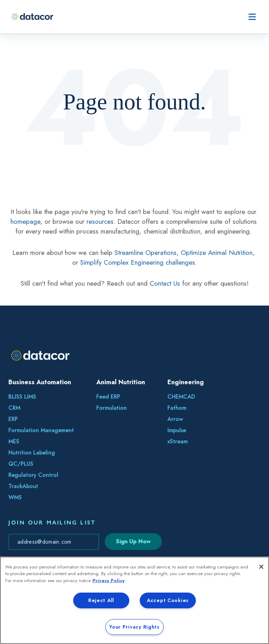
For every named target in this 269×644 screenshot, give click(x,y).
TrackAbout (23, 486)
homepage (25, 221)
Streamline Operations (146, 253)
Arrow (175, 419)
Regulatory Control (33, 475)
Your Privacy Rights (134, 627)
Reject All (101, 600)
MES (14, 441)
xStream (178, 441)
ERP (13, 419)
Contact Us (165, 283)
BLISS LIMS (22, 397)
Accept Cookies (168, 600)
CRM (14, 408)
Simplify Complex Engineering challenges (138, 262)
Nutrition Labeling (32, 453)
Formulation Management (41, 430)
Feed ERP (108, 397)
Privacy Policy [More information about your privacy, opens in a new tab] (109, 581)
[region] (134, 600)
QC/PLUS (21, 464)
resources (100, 221)
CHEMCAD (181, 397)
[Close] (261, 567)
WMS (15, 497)
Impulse (177, 430)
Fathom (177, 408)
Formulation (112, 408)
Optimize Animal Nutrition (217, 253)
